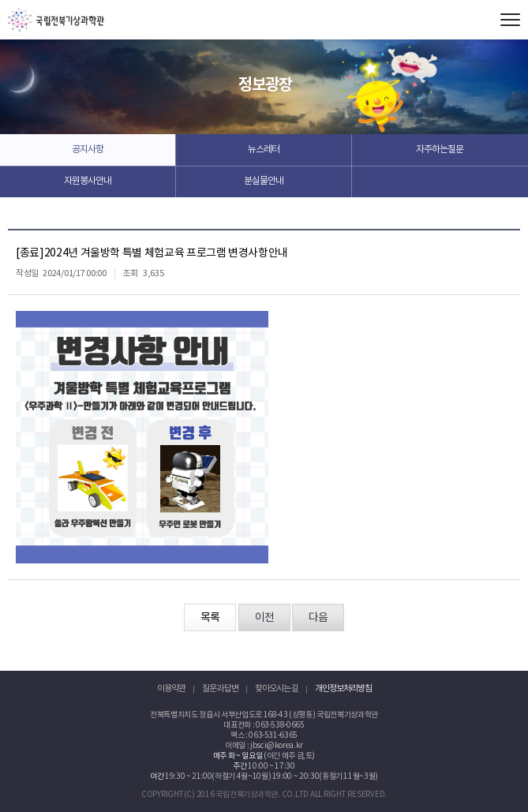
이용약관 (171, 689)
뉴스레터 (264, 150)
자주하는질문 (440, 150)
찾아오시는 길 (277, 689)
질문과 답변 (220, 689)
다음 (318, 618)
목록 (210, 618)
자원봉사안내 (88, 181)
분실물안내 (264, 181)
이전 (264, 618)
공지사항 (88, 150)
